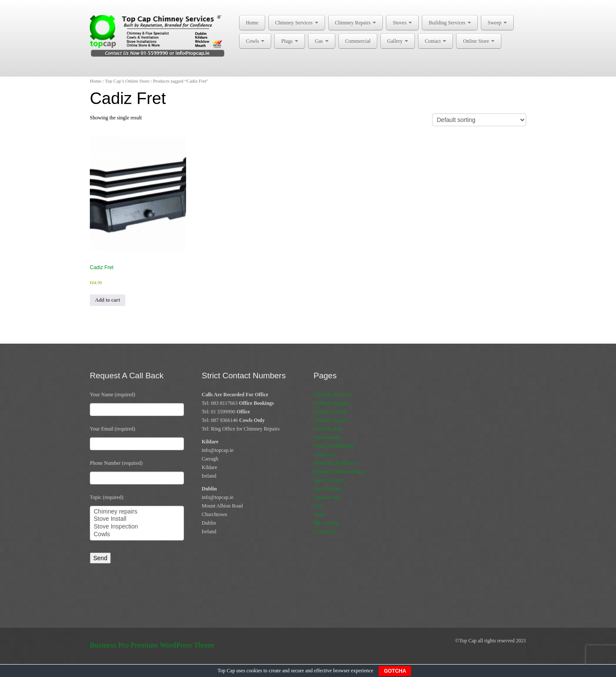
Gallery (398, 41)
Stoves (402, 23)
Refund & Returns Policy (340, 472)
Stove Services (329, 480)
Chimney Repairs (356, 23)
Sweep (497, 23)
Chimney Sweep (330, 420)
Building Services (450, 23)
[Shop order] (479, 120)
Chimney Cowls (330, 412)
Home (252, 23)
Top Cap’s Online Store (127, 81)
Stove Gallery (328, 489)
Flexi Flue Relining (333, 446)
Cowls (255, 41)
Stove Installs (327, 437)
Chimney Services (297, 23)
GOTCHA (395, 671)
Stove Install (137, 519)
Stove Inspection (137, 527)
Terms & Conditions (335, 463)
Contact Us (325, 454)
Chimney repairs (137, 512)
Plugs (290, 41)
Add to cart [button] (108, 300)
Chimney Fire (328, 429)
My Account (326, 523)
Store (319, 514)
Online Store (479, 41)
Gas (322, 41)
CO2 (318, 506)
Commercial (358, 41)
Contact (435, 41)
